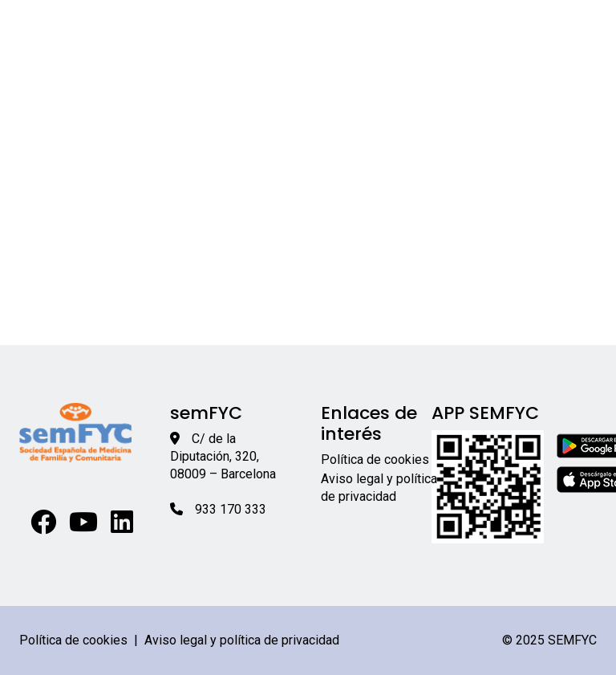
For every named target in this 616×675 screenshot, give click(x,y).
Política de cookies (375, 459)
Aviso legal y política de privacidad (242, 640)
